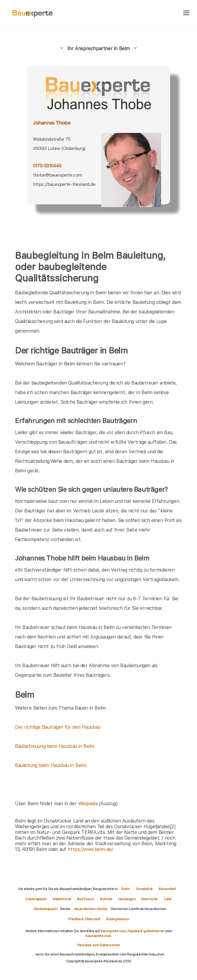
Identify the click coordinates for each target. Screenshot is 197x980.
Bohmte (106, 899)
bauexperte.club (98, 936)
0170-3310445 (47, 166)
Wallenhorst (62, 899)
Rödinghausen (117, 919)
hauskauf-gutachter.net (146, 931)
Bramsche (150, 899)
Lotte (168, 899)
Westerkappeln (45, 909)
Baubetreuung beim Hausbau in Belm (55, 746)
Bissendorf (167, 889)
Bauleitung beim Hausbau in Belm (51, 765)
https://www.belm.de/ (90, 849)
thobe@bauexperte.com (58, 175)
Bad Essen (85, 899)
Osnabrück (144, 889)
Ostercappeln (36, 899)
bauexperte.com (113, 931)
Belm (125, 889)
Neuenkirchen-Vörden (91, 909)
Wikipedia (88, 804)
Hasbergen (127, 899)
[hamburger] (186, 13)
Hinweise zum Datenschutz (98, 945)
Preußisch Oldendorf (84, 919)
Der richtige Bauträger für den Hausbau (58, 727)
